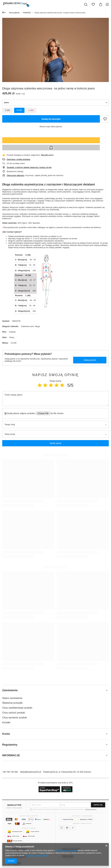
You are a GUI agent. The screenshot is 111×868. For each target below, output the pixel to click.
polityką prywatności (91, 809)
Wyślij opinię (56, 443)
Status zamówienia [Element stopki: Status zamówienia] (12, 698)
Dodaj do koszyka (51, 119)
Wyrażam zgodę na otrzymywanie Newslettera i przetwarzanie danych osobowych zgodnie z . (64, 809)
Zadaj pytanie (90, 360)
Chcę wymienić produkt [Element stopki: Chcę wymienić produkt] (14, 718)
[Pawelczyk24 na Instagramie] (61, 828)
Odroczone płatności (16, 175)
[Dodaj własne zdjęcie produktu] (56, 413)
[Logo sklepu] (16, 4)
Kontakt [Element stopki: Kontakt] (6, 722)
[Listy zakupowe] (93, 4)
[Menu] (108, 4)
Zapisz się (98, 805)
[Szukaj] (86, 4)
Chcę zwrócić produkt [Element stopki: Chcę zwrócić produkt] (14, 713)
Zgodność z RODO (85, 819)
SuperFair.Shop (67, 819)
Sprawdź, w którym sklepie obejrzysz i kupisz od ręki (29, 167)
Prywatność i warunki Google (36, 856)
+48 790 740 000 (10, 772)
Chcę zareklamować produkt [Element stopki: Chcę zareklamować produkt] (17, 708)
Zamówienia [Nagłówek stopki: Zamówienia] (10, 690)
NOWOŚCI (27, 13)
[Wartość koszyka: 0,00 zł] (101, 4)
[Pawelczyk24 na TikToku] (73, 828)
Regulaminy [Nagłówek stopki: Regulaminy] (10, 745)
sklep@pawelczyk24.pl (31, 772)
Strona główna (14, 13)
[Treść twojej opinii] (56, 398)
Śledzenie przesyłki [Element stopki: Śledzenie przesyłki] (12, 703)
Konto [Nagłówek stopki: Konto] (6, 734)
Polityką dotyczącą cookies (66, 850)
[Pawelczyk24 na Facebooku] (67, 828)
